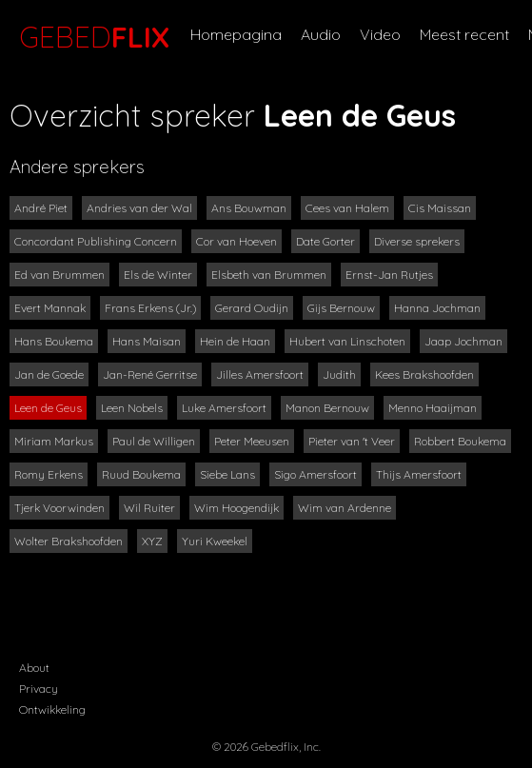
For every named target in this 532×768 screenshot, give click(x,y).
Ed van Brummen (59, 275)
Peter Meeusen (252, 441)
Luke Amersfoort (224, 408)
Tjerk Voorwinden (59, 508)
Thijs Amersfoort (419, 474)
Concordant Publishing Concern (96, 241)
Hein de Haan (235, 341)
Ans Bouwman (249, 208)
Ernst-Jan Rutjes (389, 275)
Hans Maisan (147, 341)
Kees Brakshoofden (424, 374)
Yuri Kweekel (215, 541)
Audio (321, 34)
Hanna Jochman (437, 308)
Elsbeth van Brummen (269, 275)
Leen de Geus (48, 408)
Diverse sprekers (417, 241)
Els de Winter (158, 275)
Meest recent (464, 34)
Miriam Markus (54, 441)
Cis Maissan (440, 208)
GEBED (90, 37)
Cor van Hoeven (236, 241)
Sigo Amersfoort (315, 474)
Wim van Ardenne (345, 508)
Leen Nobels (132, 408)
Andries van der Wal (139, 208)
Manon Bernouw (327, 408)
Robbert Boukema (460, 441)
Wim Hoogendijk (236, 508)
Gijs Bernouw (341, 308)
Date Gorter (325, 241)
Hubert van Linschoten (347, 341)
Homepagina (236, 34)
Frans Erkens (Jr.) (150, 308)
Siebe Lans (227, 474)
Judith (339, 374)
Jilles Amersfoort (260, 374)
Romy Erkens (49, 474)
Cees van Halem (347, 208)
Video (380, 34)
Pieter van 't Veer (352, 441)
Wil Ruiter (149, 508)
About (34, 668)
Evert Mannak (50, 308)
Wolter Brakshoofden (69, 541)
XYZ (152, 541)
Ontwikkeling (52, 709)
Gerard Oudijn (252, 308)
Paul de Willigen (154, 441)
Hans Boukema (54, 341)
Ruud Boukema (141, 474)
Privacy (39, 689)
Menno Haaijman (433, 408)
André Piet (41, 208)
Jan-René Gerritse (150, 374)
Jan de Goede (49, 374)
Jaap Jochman (463, 341)
